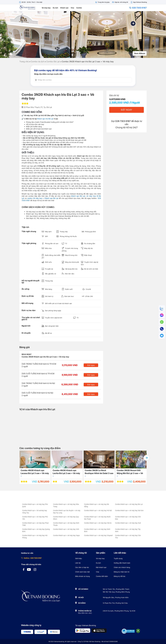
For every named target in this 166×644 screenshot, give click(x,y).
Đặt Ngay (127, 110)
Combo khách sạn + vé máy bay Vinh (66, 529)
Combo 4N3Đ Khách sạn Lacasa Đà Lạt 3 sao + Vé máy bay (35, 472)
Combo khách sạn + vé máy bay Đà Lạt (129, 504)
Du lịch (55, 8)
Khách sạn (64, 8)
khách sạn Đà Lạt (78, 196)
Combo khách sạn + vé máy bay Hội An (98, 523)
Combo (79, 8)
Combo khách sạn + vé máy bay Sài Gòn (129, 511)
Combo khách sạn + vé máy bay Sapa (66, 535)
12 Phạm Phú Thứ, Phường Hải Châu (115, 603)
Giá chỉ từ (114, 95)
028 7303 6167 (138, 8)
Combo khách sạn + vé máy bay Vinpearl (98, 535)
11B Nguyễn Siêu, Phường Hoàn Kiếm (116, 597)
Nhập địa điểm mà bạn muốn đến (48, 74)
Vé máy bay (46, 8)
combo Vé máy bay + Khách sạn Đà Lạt (43, 198)
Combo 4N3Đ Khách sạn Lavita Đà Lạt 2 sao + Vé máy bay (66, 472)
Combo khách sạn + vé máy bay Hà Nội (98, 511)
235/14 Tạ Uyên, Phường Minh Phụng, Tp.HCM (119, 611)
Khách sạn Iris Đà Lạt (45, 119)
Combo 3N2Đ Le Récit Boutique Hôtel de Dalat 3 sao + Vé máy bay (99, 472)
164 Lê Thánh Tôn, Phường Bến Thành (116, 589)
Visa (72, 8)
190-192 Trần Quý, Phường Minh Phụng (116, 592)
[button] (133, 23)
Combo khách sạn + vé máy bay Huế (128, 523)
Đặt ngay (91, 365)
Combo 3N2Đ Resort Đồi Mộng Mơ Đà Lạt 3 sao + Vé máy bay (130, 472)
